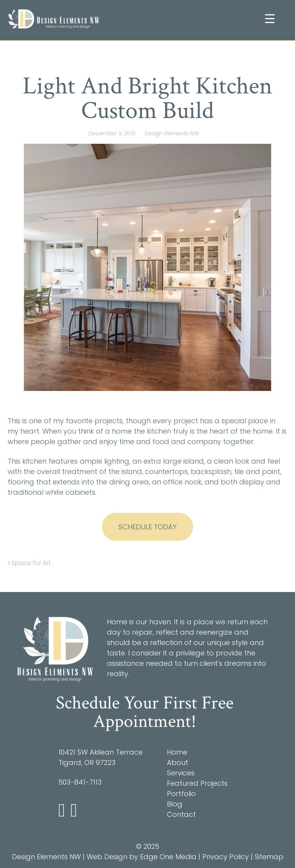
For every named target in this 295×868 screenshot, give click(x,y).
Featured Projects (197, 783)
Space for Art (29, 563)
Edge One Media (168, 857)
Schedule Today (147, 527)
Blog (175, 804)
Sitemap (269, 857)
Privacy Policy (226, 857)
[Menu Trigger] (270, 18)
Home (177, 752)
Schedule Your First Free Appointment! (145, 712)
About (177, 762)
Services (181, 773)
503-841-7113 (80, 782)
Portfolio (181, 794)
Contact (181, 814)
